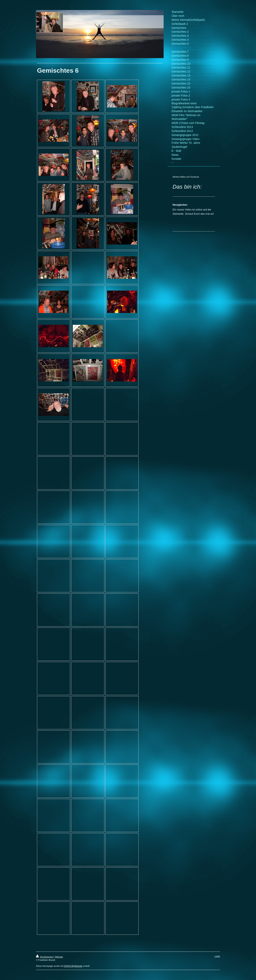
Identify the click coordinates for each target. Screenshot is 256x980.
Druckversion (45, 957)
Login (217, 956)
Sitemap (59, 957)
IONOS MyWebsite (73, 966)
